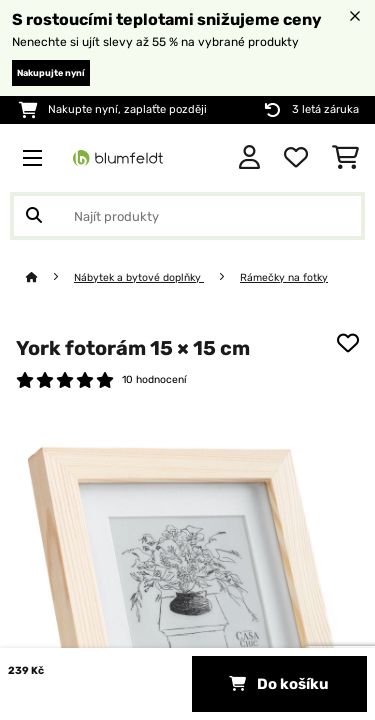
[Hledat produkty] (187, 216)
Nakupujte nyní (51, 73)
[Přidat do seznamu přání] (348, 343)
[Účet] (249, 158)
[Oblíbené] (296, 158)
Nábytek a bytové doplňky (139, 277)
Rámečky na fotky (284, 277)
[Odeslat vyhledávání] (34, 216)
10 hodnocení (154, 379)
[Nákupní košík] (345, 158)
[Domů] (50, 277)
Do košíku (279, 684)
